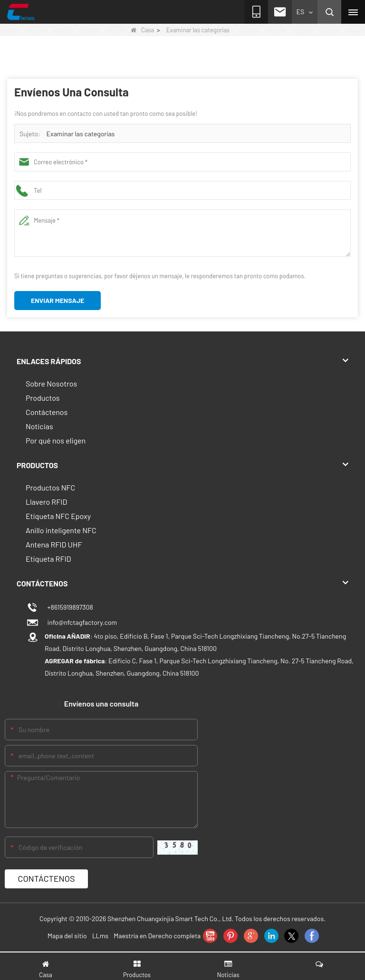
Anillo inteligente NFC (61, 530)
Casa (142, 30)
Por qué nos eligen (56, 440)
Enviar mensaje (58, 300)
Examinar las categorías (81, 134)
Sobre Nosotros (51, 383)
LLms (100, 936)
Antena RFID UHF (54, 544)
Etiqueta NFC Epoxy (58, 516)
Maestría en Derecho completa (157, 936)
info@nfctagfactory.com (81, 622)
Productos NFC (50, 487)
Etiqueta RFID (48, 559)
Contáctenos (47, 412)
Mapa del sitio (67, 936)
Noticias (39, 426)
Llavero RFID (46, 502)
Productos (43, 398)
